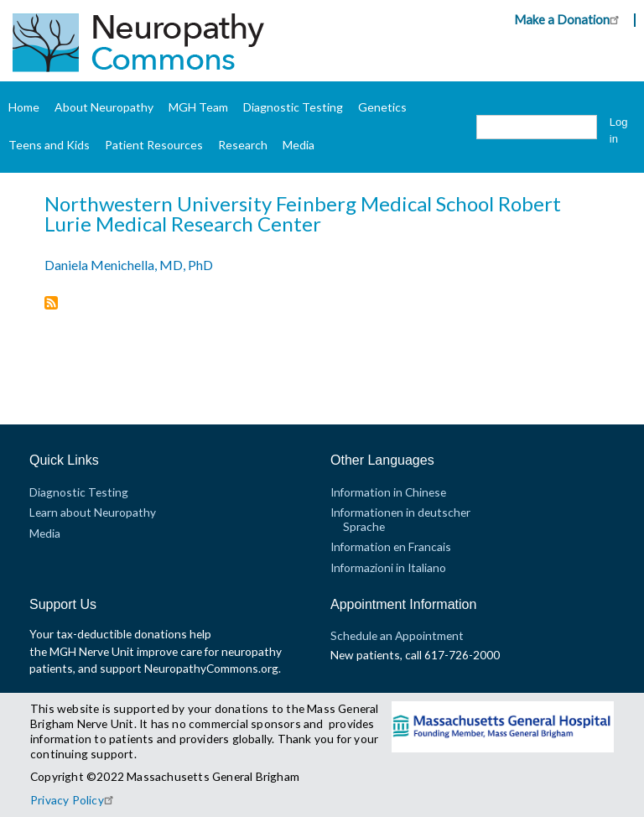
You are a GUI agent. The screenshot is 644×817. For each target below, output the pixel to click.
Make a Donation (569, 19)
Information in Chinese (388, 492)
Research (243, 145)
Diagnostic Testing (293, 107)
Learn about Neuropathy (93, 512)
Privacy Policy (74, 800)
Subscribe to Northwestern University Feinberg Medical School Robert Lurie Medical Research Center (51, 304)
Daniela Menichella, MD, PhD (129, 265)
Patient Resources (154, 145)
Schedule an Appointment (397, 635)
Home (24, 107)
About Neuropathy (104, 107)
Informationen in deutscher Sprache (400, 519)
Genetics (382, 107)
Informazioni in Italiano (388, 567)
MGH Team (198, 107)
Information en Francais (391, 546)
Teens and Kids (49, 145)
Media (299, 145)
